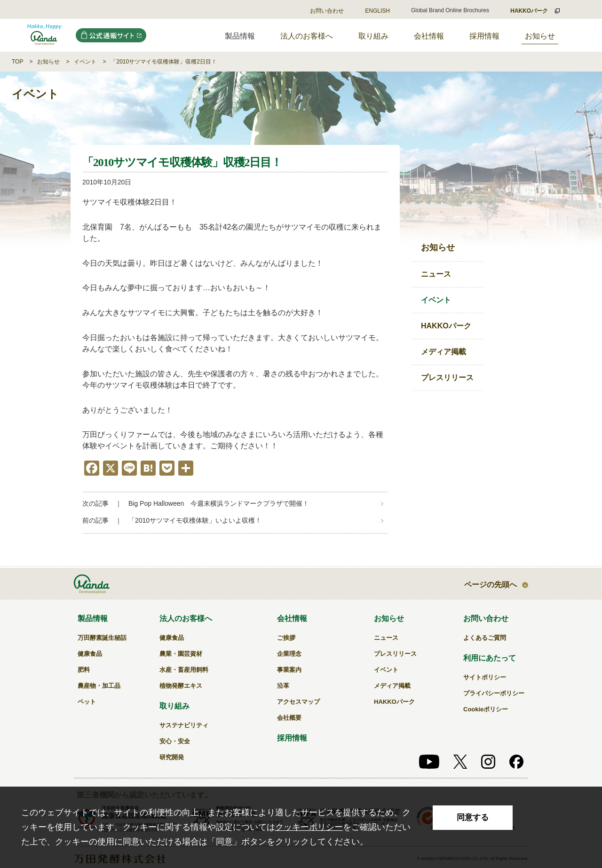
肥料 (84, 670)
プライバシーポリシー (494, 693)
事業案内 (289, 670)
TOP (17, 62)
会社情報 (429, 36)
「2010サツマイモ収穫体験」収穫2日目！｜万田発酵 (44, 35)
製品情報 (93, 618)
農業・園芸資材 (181, 654)
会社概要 (289, 718)
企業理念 (289, 654)
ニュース (436, 274)
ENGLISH (377, 11)
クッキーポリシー (309, 827)
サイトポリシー (485, 677)
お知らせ (540, 36)
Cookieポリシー (486, 709)
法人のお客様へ (307, 36)
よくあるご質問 (485, 638)
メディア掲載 (444, 352)
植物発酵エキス (181, 686)
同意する (473, 817)
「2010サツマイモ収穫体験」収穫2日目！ (163, 62)
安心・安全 (175, 741)
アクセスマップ (298, 702)
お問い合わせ (327, 11)
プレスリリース (447, 378)
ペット (87, 702)
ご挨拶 (286, 638)
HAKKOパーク (446, 326)
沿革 (283, 686)
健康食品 (90, 654)
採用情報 (484, 36)
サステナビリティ (184, 725)
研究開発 (172, 757)
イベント (85, 62)
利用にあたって (490, 658)
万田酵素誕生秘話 (102, 638)
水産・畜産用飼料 (184, 670)
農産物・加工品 (99, 686)
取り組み (373, 36)
